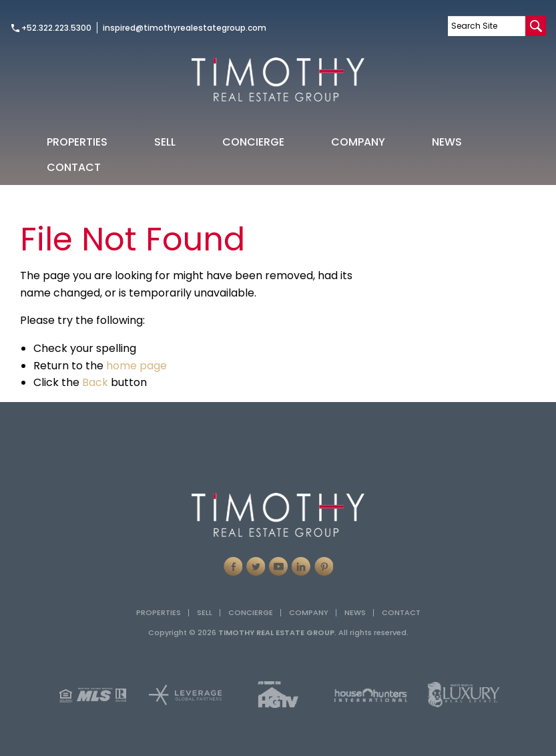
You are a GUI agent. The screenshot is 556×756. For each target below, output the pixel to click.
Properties (77, 142)
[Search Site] (487, 26)
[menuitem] (77, 142)
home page (136, 366)
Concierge (253, 142)
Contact (74, 167)
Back (95, 382)
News (447, 142)
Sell (165, 142)
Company (358, 142)
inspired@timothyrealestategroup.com (185, 28)
